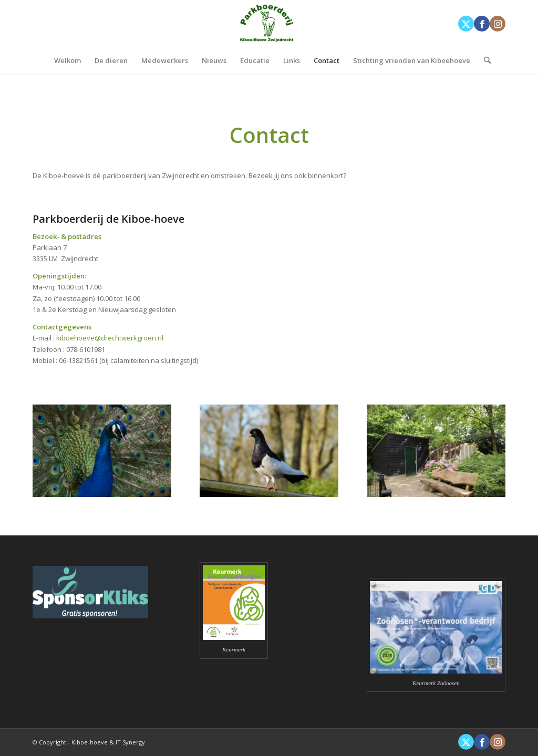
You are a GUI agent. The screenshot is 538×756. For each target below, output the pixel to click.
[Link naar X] (466, 24)
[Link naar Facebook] (482, 24)
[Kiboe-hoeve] (269, 24)
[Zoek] (484, 60)
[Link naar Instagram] (498, 24)
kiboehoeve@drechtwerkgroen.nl (110, 338)
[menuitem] (68, 60)
